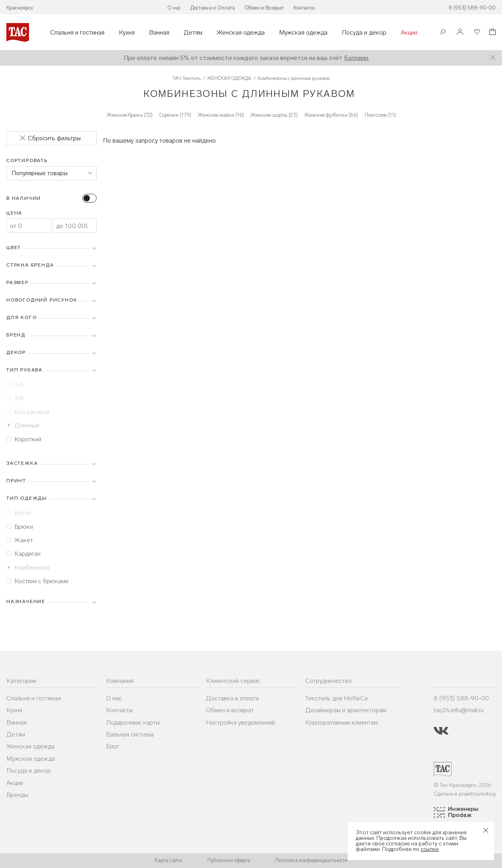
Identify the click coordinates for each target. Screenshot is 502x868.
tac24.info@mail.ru (459, 710)
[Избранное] (476, 32)
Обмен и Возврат (264, 8)
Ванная (159, 33)
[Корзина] (492, 33)
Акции (409, 33)
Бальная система (130, 734)
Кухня (127, 33)
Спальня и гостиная (77, 33)
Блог (113, 746)
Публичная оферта (229, 860)
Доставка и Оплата (213, 8)
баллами (356, 58)
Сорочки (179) (175, 115)
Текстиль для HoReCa (336, 698)
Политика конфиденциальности (311, 860)
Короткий (24, 439)
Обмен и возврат (230, 710)
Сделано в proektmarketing (465, 794)
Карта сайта (168, 860)
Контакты (304, 8)
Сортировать (27, 160)
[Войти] (460, 32)
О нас (174, 8)
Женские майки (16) (221, 115)
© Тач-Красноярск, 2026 (462, 785)
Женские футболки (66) (331, 115)
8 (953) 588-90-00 (472, 8)
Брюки (20, 527)
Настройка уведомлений (240, 722)
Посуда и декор (364, 33)
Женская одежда (241, 33)
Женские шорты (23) (274, 115)
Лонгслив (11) (380, 115)
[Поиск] (443, 33)
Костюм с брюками (37, 581)
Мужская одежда (303, 33)
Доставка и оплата (232, 698)
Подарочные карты (133, 722)
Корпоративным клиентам (342, 722)
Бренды (17, 795)
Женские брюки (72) (130, 115)
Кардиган (23, 554)
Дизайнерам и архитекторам (346, 710)
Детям (193, 33)
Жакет (20, 540)
